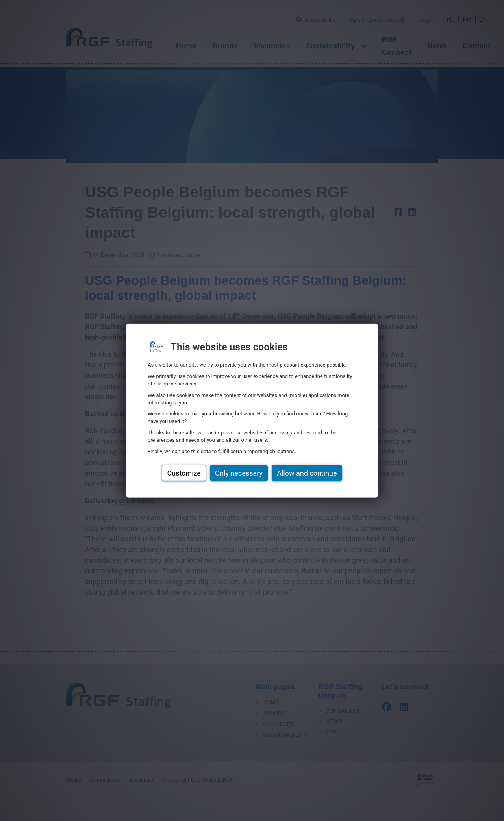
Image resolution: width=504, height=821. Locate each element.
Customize (184, 473)
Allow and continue (307, 473)
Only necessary (239, 473)
